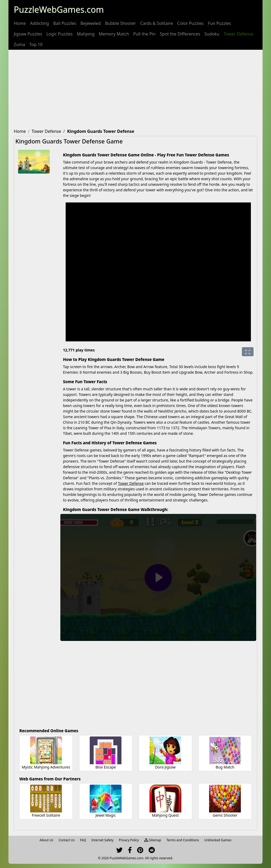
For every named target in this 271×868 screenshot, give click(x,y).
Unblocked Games (218, 840)
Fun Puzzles (219, 23)
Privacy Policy (129, 840)
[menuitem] (20, 23)
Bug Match (225, 767)
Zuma (19, 44)
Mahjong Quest (165, 815)
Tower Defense (238, 34)
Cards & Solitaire (157, 23)
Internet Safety (102, 840)
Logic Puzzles (59, 34)
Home (20, 23)
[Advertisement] (135, 89)
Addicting (40, 23)
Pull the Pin (144, 34)
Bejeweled (91, 23)
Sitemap (153, 840)
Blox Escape (106, 767)
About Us (47, 840)
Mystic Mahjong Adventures (46, 767)
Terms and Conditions (183, 840)
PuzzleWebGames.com (59, 9)
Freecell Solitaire (46, 815)
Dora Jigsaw (165, 767)
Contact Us (67, 840)
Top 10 (36, 44)
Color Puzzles (191, 23)
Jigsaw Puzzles (28, 34)
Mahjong (86, 34)
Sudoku (212, 34)
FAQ (83, 840)
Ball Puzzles (65, 23)
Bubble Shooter (121, 23)
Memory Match (114, 34)
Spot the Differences (180, 34)
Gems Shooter (225, 815)
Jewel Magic (106, 815)
